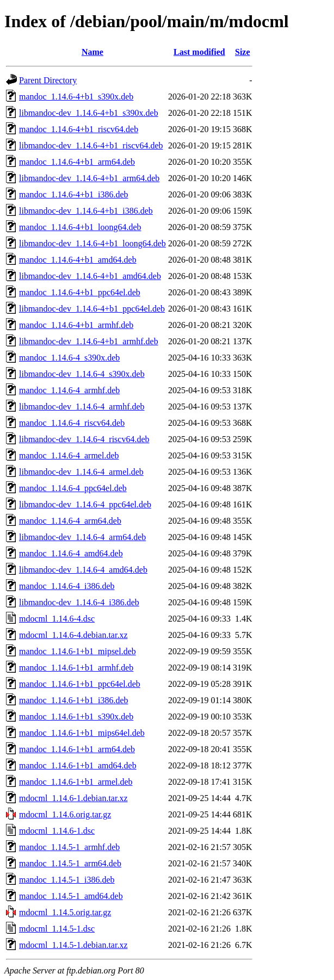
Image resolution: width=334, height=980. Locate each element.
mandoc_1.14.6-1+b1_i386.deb (74, 700)
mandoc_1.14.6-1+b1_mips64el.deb (82, 733)
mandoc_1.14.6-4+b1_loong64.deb (80, 227)
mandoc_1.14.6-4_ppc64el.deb (73, 488)
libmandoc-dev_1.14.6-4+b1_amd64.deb (90, 276)
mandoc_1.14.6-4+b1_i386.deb (74, 194)
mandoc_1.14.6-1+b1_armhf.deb (76, 668)
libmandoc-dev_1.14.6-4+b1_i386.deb (86, 211)
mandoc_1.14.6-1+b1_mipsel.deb (78, 651)
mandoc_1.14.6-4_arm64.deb (70, 521)
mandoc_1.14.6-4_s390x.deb (69, 358)
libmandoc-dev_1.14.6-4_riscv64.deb (84, 439)
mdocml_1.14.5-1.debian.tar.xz (73, 945)
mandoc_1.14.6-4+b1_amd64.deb (78, 260)
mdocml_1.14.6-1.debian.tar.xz (73, 798)
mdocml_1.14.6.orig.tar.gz (65, 814)
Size (243, 52)
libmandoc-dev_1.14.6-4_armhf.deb (82, 407)
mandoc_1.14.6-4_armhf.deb (69, 390)
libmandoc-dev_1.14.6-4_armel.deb (81, 472)
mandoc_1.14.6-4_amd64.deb (71, 553)
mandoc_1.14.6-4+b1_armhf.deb (76, 325)
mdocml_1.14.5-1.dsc (57, 929)
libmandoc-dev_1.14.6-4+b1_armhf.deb (89, 341)
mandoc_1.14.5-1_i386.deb (67, 880)
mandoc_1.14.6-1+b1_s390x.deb (76, 717)
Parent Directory (48, 80)
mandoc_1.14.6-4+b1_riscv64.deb (79, 129)
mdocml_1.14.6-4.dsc (57, 619)
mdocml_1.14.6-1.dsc (57, 831)
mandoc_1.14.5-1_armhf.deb (69, 847)
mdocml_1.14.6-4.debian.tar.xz (73, 635)
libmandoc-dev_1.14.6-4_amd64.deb (83, 570)
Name (92, 52)
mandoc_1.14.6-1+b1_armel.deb (76, 782)
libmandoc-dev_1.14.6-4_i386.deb (79, 602)
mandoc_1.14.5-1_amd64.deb (71, 896)
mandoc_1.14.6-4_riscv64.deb (72, 423)
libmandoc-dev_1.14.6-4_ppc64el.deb (85, 504)
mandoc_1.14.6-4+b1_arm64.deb (77, 162)
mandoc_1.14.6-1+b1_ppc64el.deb (80, 684)
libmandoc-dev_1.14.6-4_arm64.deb (82, 537)
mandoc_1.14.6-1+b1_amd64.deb (78, 765)
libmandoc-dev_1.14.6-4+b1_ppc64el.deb (92, 309)
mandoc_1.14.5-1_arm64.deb (70, 863)
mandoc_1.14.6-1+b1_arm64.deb (77, 749)
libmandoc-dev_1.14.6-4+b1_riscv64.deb (91, 145)
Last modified (199, 52)
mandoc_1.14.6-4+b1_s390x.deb (76, 97)
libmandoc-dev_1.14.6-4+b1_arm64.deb (89, 178)
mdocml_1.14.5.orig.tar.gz (65, 912)
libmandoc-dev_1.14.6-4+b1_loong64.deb (92, 243)
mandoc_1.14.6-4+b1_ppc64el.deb (80, 292)
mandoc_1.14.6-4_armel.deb (69, 455)
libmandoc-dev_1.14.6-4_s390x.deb (82, 374)
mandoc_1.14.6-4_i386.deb (67, 586)
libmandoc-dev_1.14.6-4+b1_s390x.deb (89, 113)
